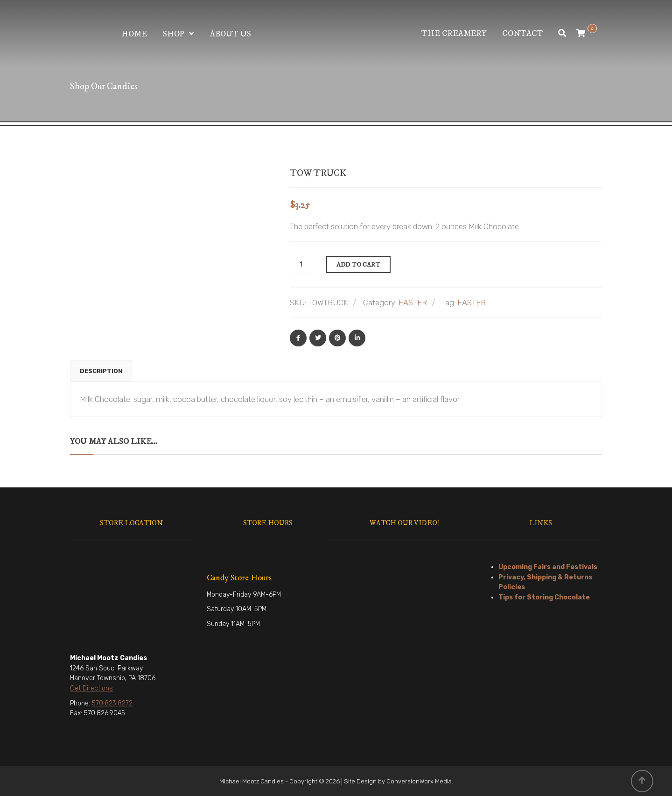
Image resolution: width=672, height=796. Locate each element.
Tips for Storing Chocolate (544, 597)
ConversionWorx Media (419, 781)
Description (101, 371)
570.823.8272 (112, 703)
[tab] (101, 371)
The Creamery (454, 34)
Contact (523, 34)
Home (134, 34)
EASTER (413, 303)
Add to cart (358, 265)
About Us (231, 34)
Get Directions (91, 688)
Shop (174, 34)
